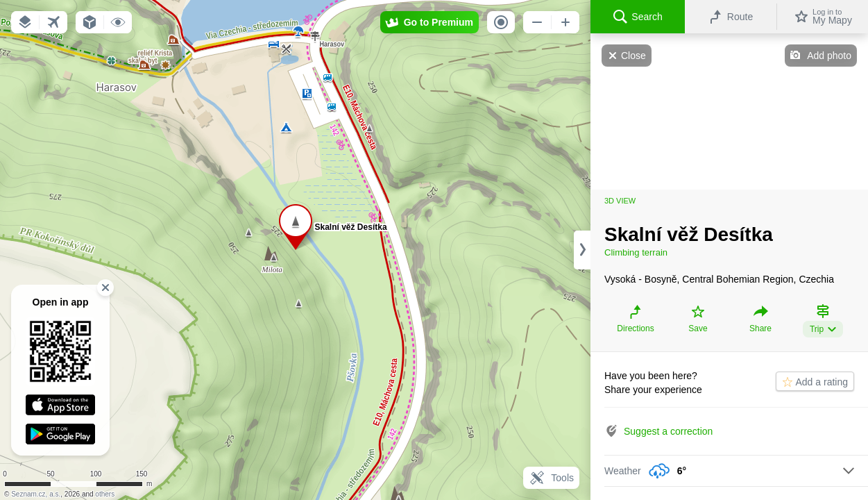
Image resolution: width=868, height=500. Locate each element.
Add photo (829, 56)
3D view (620, 201)
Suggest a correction (668, 431)
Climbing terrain (636, 252)
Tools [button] (551, 478)
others (105, 494)
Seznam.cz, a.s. (36, 494)
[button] (25, 22)
